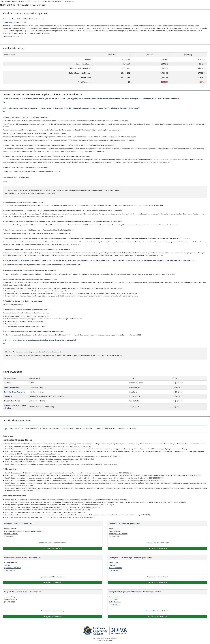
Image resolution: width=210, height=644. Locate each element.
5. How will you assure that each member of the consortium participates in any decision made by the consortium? (46, 156)
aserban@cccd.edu (11, 534)
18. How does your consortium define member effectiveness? (26, 310)
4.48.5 (111, 640)
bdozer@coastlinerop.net (118, 534)
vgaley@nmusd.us (11, 599)
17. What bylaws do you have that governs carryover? (23, 301)
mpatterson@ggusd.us (12, 568)
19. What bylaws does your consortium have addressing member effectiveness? (33, 331)
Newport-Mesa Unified (12, 401)
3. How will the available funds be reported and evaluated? (25, 117)
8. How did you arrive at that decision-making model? (23, 202)
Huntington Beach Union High (15, 392)
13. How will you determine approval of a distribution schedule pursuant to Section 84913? (37, 249)
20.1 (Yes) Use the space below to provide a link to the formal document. (33, 352)
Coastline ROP (9, 396)
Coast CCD (8, 383)
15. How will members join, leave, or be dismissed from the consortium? (30, 271)
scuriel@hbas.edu (115, 568)
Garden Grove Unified (12, 387)
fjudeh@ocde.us (115, 602)
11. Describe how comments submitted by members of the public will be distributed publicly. (38, 230)
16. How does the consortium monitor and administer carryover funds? (30, 279)
